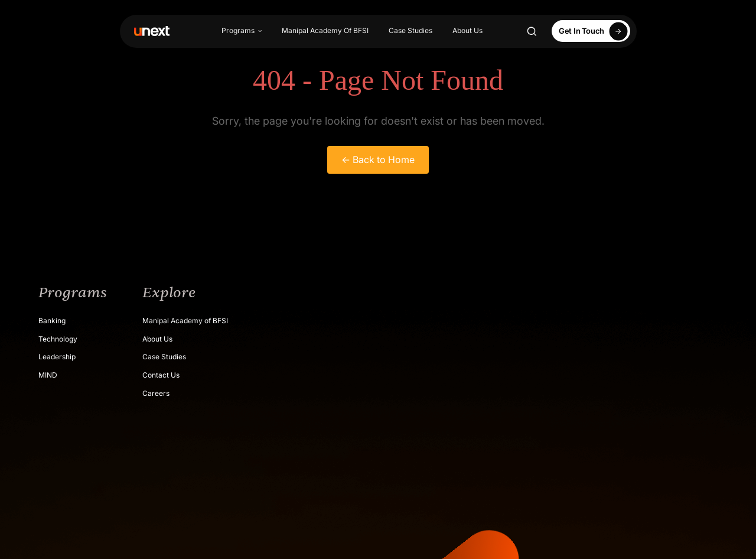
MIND (48, 375)
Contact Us (161, 375)
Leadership (57, 357)
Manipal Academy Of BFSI (325, 30)
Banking (52, 321)
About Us (467, 30)
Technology (58, 339)
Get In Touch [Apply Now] (595, 31)
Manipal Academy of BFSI (185, 321)
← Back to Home (378, 160)
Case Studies (410, 30)
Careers (156, 393)
